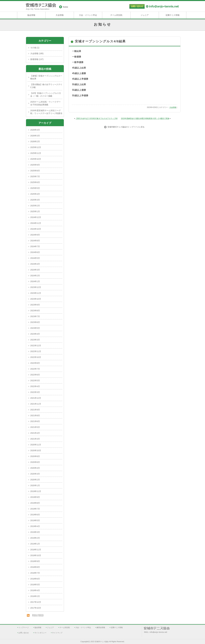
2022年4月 (35, 386)
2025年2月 (35, 206)
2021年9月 (35, 410)
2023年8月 (35, 311)
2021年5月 (35, 427)
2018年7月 (35, 573)
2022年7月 (35, 369)
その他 (33, 48)
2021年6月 (35, 421)
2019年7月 (35, 509)
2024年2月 (35, 276)
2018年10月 (36, 555)
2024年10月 (36, 229)
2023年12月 (36, 287)
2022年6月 (35, 375)
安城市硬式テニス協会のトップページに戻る (126, 127)
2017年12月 (36, 602)
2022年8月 (35, 363)
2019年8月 (35, 503)
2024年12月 (36, 217)
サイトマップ (57, 633)
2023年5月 (35, 328)
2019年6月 (35, 515)
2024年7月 (35, 246)
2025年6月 (35, 182)
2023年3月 (35, 340)
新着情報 (34, 59)
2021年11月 (36, 404)
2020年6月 (35, 462)
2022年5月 (35, 381)
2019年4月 (35, 526)
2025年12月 (36, 147)
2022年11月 (36, 351)
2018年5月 (35, 585)
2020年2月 (35, 480)
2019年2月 (35, 538)
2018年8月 (35, 567)
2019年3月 (35, 532)
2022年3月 (35, 392)
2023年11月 (36, 293)
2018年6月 (35, 579)
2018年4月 (35, 590)
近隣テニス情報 (173, 15)
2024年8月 (35, 241)
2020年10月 (36, 450)
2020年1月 (35, 485)
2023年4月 (35, 334)
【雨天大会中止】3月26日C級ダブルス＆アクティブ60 (97, 118)
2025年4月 (35, 194)
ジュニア (145, 15)
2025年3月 (35, 200)
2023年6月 (35, 322)
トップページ (24, 628)
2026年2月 (35, 141)
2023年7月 (35, 316)
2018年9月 (35, 561)
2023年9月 (35, 305)
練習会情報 (101, 628)
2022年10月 (36, 357)
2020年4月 (35, 468)
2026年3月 (35, 136)
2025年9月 (35, 165)
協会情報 (31, 15)
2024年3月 (35, 270)
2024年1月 (35, 281)
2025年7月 (35, 176)
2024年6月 (35, 252)
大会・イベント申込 (88, 15)
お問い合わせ (24, 633)
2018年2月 (35, 596)
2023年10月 (36, 299)
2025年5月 (35, 188)
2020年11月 (36, 445)
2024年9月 (35, 235)
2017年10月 (36, 608)
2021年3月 (35, 439)
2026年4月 (35, 130)
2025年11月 (36, 153)
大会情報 (60, 15)
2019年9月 (35, 497)
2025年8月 (35, 171)
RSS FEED (38, 615)
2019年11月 (36, 491)
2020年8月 (35, 456)
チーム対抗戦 (116, 15)
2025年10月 (36, 159)
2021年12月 (36, 398)
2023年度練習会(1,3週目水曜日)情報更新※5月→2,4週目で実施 (145, 118)
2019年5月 (35, 520)
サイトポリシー (40, 633)
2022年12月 (36, 346)
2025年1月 (35, 211)
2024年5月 (35, 258)
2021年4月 (35, 433)
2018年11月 (36, 550)
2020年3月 (35, 474)
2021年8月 (35, 415)
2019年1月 (35, 544)
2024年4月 (35, 264)
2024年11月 (36, 223)
